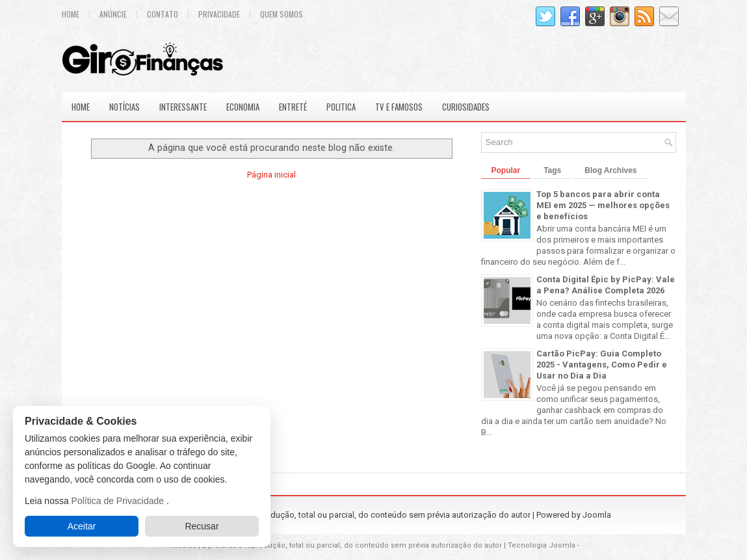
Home (71, 14)
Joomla (597, 515)
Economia (243, 107)
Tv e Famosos (399, 107)
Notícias (124, 107)
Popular (506, 170)
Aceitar (82, 526)
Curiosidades (466, 107)
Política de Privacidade (119, 501)
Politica (341, 107)
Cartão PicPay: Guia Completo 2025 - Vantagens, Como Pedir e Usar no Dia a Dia (602, 365)
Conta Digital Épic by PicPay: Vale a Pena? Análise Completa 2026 (606, 285)
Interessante (183, 107)
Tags (552, 170)
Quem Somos (282, 14)
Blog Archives (610, 170)
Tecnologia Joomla (542, 545)
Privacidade (219, 14)
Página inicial (271, 175)
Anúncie (113, 14)
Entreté (293, 107)
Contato (163, 14)
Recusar (202, 526)
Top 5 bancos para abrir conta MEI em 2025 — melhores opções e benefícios (603, 205)
